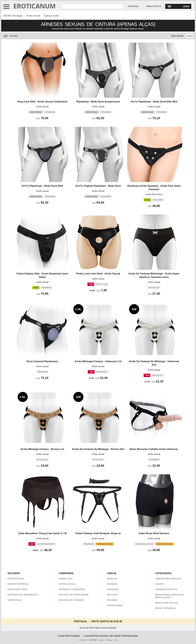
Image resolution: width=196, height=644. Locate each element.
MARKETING (14, 600)
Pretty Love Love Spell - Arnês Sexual (98, 274)
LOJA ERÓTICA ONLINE (96, 636)
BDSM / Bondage (13, 16)
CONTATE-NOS (16, 579)
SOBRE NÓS (65, 579)
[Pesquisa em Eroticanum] (92, 6)
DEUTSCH (113, 595)
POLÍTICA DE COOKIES (71, 600)
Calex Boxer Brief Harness (154, 533)
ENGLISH (112, 579)
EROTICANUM (35, 6)
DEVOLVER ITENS (17, 589)
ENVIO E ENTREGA (18, 584)
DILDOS (160, 584)
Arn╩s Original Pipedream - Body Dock (98, 186)
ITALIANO (112, 600)
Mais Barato (177, 36)
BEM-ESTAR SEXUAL (167, 603)
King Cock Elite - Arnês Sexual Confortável (42, 102)
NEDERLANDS (115, 605)
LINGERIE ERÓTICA (166, 589)
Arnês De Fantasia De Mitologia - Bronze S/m (98, 449)
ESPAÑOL (112, 584)
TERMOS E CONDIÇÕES (72, 589)
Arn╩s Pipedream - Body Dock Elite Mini (154, 102)
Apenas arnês (52, 16)
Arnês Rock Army (154, 194)
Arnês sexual (33, 16)
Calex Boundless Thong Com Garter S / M (42, 533)
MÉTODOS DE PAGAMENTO (23, 595)
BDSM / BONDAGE (165, 608)
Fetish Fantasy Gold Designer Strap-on (98, 533)
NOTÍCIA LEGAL (67, 584)
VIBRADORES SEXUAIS (168, 579)
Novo (189, 36)
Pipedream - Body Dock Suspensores (98, 102)
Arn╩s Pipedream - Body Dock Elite (42, 186)
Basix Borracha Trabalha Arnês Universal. (154, 449)
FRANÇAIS (113, 589)
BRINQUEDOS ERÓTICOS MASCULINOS (169, 596)
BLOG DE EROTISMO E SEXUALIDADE (98, 628)
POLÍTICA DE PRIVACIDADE (74, 595)
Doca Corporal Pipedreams (42, 361)
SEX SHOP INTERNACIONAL (124, 636)
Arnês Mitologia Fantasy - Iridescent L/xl (98, 361)
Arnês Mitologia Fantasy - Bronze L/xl (42, 449)
